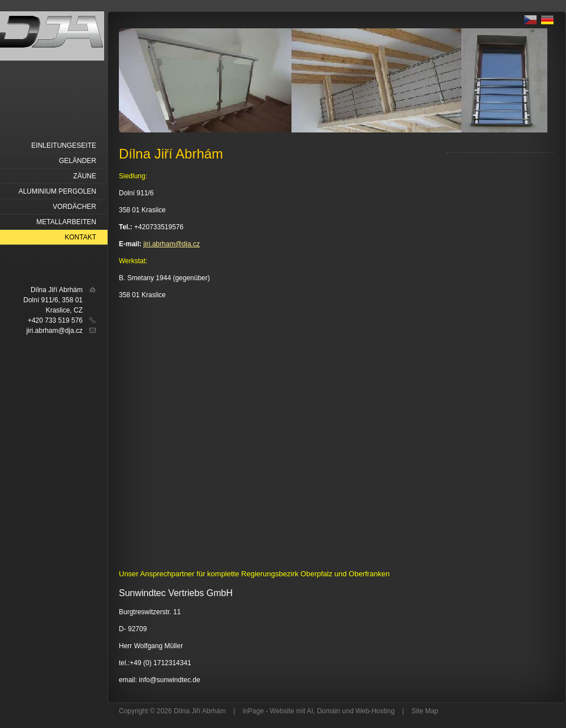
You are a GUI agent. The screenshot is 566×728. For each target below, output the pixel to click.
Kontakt (80, 237)
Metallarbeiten (66, 222)
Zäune (85, 176)
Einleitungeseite (64, 145)
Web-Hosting (375, 711)
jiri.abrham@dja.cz (171, 244)
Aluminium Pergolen (57, 191)
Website (282, 711)
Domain (329, 711)
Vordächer (74, 207)
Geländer (78, 161)
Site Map (425, 711)
